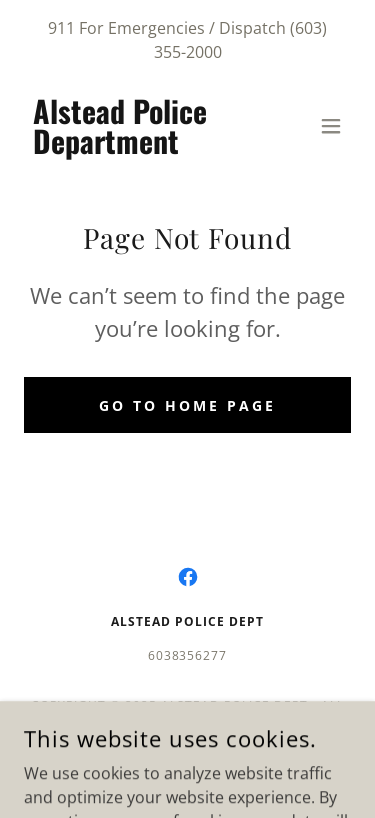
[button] (331, 126)
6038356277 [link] (188, 655)
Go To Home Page (187, 405)
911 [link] (61, 28)
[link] (138, 148)
